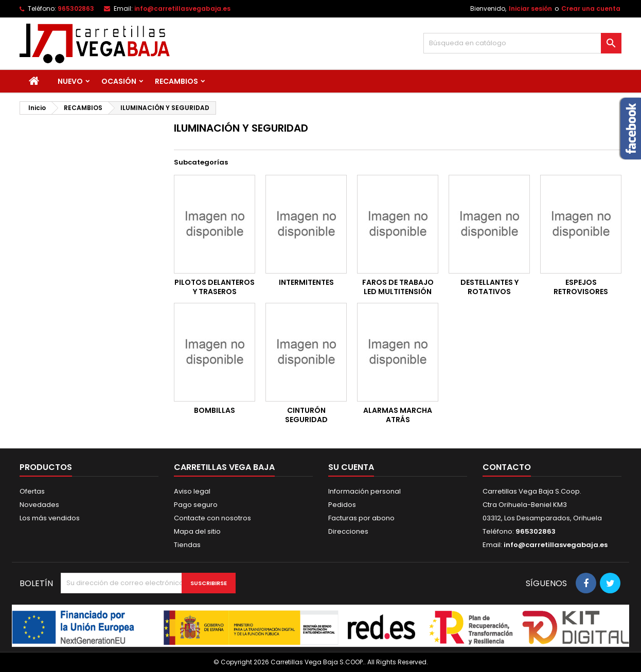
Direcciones (348, 531)
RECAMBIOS (176, 81)
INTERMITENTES (306, 282)
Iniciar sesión (530, 8)
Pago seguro (196, 505)
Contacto (507, 467)
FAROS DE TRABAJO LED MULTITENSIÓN (398, 287)
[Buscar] (522, 43)
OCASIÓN (119, 81)
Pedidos (342, 505)
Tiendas (187, 545)
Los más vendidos (50, 518)
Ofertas (32, 491)
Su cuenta (351, 467)
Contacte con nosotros (212, 518)
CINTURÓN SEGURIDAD (306, 415)
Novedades (39, 505)
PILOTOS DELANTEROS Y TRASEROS (215, 287)
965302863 (76, 8)
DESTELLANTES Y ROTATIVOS (489, 287)
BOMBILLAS (215, 410)
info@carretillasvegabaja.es (182, 8)
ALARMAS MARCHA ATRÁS (398, 415)
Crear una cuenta (591, 8)
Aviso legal (192, 491)
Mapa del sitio (197, 531)
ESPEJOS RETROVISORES (581, 287)
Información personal (364, 491)
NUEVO (70, 81)
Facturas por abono (361, 518)
